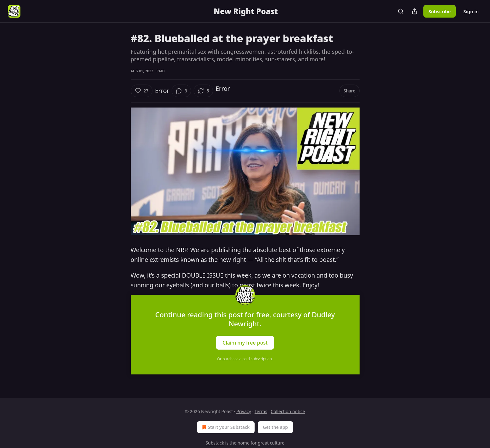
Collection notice (288, 411)
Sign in (471, 11)
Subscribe (440, 11)
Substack (215, 443)
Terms (261, 411)
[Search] (401, 11)
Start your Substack (225, 427)
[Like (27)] (142, 91)
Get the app (275, 427)
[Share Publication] (415, 11)
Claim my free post (245, 343)
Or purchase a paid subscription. (245, 359)
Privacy (244, 411)
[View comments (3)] (181, 91)
